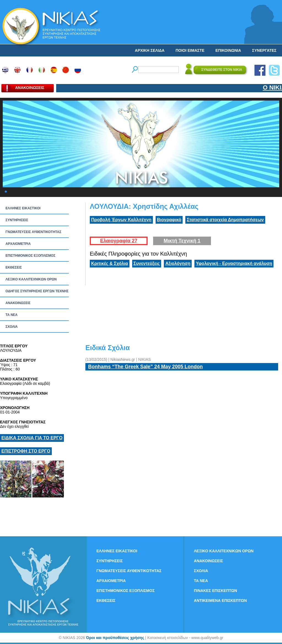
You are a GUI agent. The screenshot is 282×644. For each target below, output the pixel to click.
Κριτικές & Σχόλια (110, 263)
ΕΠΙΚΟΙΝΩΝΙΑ (228, 50)
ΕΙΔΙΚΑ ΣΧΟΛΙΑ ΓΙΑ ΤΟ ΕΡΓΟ (32, 438)
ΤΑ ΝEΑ (12, 315)
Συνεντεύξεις (147, 263)
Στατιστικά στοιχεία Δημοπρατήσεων (225, 220)
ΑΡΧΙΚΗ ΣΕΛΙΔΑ (150, 50)
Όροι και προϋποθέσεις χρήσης (115, 638)
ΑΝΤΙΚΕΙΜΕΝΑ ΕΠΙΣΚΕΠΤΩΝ (220, 600)
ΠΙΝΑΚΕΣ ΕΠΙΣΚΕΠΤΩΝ (215, 591)
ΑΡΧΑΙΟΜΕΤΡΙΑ (18, 244)
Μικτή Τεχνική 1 (182, 241)
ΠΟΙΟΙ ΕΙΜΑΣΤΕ (190, 50)
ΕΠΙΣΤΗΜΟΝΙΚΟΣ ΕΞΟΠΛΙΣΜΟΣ (30, 256)
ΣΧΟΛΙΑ (12, 327)
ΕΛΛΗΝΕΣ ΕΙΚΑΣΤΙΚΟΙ (23, 208)
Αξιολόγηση (178, 263)
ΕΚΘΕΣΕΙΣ (14, 267)
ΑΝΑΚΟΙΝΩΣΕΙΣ (18, 303)
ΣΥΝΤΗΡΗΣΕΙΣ (17, 220)
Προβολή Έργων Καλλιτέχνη (121, 220)
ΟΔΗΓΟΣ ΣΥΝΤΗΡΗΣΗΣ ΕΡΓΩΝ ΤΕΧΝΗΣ (37, 291)
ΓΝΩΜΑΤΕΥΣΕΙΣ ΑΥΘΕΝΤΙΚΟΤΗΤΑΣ (33, 232)
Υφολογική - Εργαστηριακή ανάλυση (234, 263)
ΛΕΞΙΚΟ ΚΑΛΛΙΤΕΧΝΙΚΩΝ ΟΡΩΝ (31, 279)
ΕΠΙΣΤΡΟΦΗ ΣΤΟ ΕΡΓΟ (26, 451)
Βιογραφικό (169, 220)
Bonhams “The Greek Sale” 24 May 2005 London (145, 367)
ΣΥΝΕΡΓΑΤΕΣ (264, 50)
